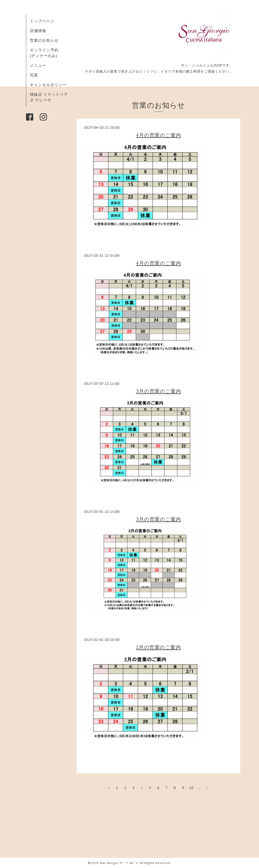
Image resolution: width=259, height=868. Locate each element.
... (200, 788)
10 (191, 788)
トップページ (42, 21)
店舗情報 (38, 31)
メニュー (38, 65)
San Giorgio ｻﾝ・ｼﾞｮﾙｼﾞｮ (119, 863)
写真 (34, 75)
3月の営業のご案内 (158, 391)
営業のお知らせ (44, 40)
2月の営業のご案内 (159, 647)
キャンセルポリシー (48, 85)
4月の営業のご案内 (158, 135)
